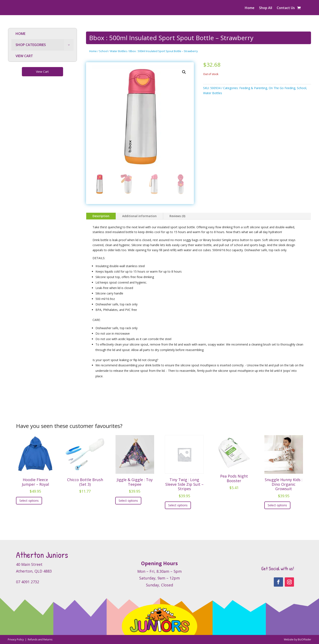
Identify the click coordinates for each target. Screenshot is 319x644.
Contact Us (286, 8)
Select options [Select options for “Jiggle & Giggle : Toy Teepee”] (128, 501)
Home (250, 8)
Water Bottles (118, 51)
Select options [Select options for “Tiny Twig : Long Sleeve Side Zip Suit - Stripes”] (178, 505)
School (103, 51)
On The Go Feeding (282, 88)
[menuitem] (42, 34)
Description (101, 216)
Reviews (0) (177, 216)
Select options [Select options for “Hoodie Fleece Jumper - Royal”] (29, 501)
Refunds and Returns (40, 639)
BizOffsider (304, 639)
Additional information (139, 216)
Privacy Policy (16, 639)
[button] (184, 72)
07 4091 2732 (28, 582)
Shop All (266, 8)
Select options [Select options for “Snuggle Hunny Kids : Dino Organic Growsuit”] (277, 505)
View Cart (42, 72)
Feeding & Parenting (253, 88)
